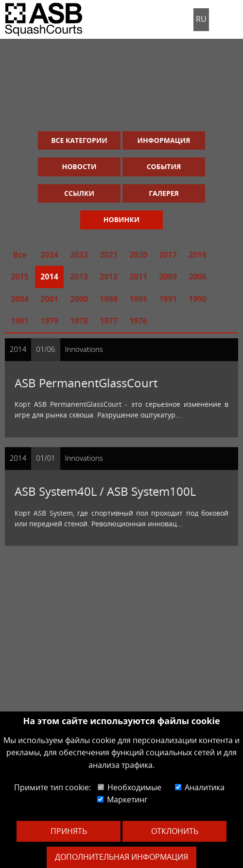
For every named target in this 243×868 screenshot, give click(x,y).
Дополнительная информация (121, 857)
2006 (198, 277)
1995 (138, 299)
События (164, 166)
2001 (49, 299)
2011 (138, 277)
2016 (198, 255)
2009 (168, 277)
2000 (79, 299)
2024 (49, 255)
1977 (109, 321)
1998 (109, 299)
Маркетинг (122, 799)
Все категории (79, 140)
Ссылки (79, 193)
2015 (20, 277)
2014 (49, 277)
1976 (138, 321)
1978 (79, 321)
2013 (79, 277)
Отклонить (175, 831)
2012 (109, 277)
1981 (20, 321)
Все (19, 255)
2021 (109, 255)
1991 (168, 299)
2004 (20, 299)
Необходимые (130, 787)
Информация (164, 140)
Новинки (121, 219)
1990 (198, 299)
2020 (138, 255)
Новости (79, 166)
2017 (168, 255)
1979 (49, 321)
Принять (69, 831)
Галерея (164, 193)
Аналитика (200, 787)
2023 (79, 255)
